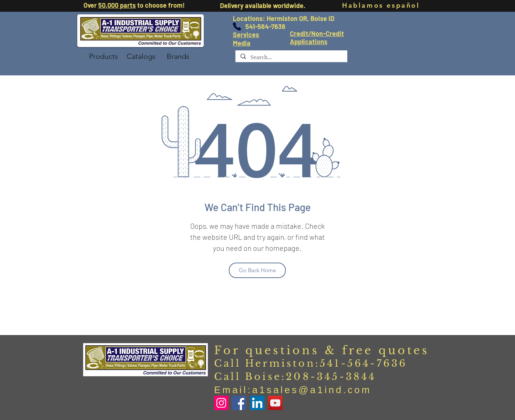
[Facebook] (239, 403)
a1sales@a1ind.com (312, 390)
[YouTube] (275, 403)
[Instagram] (221, 403)
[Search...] (291, 58)
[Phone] (237, 26)
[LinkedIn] (257, 403)
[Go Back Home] (257, 270)
